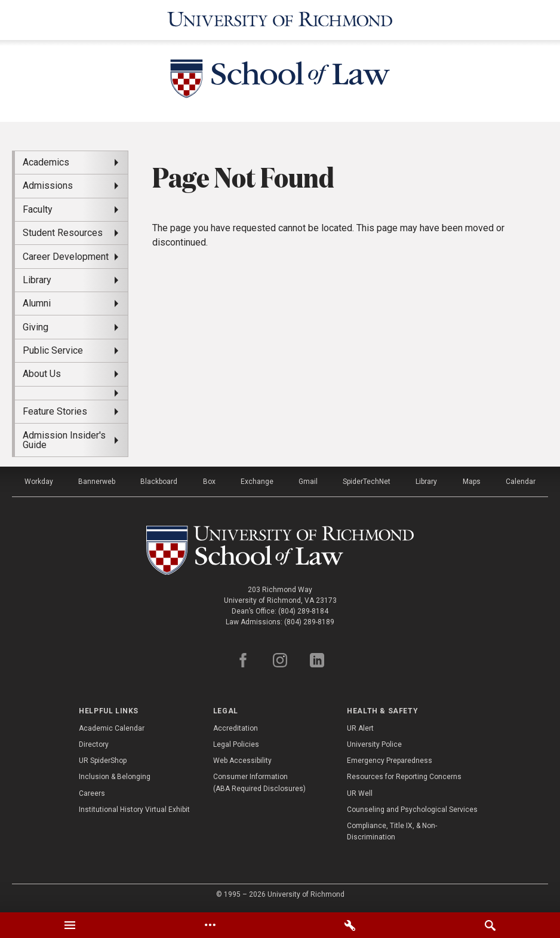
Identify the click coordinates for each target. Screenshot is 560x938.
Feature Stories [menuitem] (55, 411)
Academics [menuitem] (46, 162)
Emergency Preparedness (390, 761)
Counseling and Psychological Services (412, 810)
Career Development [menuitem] (66, 257)
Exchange (257, 482)
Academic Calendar (112, 728)
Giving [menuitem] (36, 327)
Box (209, 482)
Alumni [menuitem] (37, 303)
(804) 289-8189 (309, 622)
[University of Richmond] (280, 20)
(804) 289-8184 (303, 611)
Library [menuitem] (37, 280)
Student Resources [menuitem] (63, 233)
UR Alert (360, 728)
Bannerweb (97, 482)
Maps (472, 482)
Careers (92, 793)
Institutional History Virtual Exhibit (134, 810)
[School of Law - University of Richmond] (280, 81)
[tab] (70, 925)
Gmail (308, 482)
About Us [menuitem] (42, 374)
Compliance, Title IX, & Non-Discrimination (392, 831)
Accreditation (236, 728)
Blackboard (159, 482)
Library (426, 482)
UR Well (360, 793)
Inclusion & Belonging (115, 777)
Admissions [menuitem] (48, 186)
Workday (39, 482)
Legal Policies (236, 744)
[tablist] (280, 925)
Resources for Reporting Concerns (404, 777)
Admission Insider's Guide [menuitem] (64, 440)
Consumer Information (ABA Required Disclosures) (259, 782)
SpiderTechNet (367, 482)
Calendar (521, 482)
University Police (374, 744)
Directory (94, 744)
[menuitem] (71, 393)
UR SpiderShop (103, 761)
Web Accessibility (242, 761)
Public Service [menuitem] (53, 350)
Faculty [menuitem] (38, 209)
